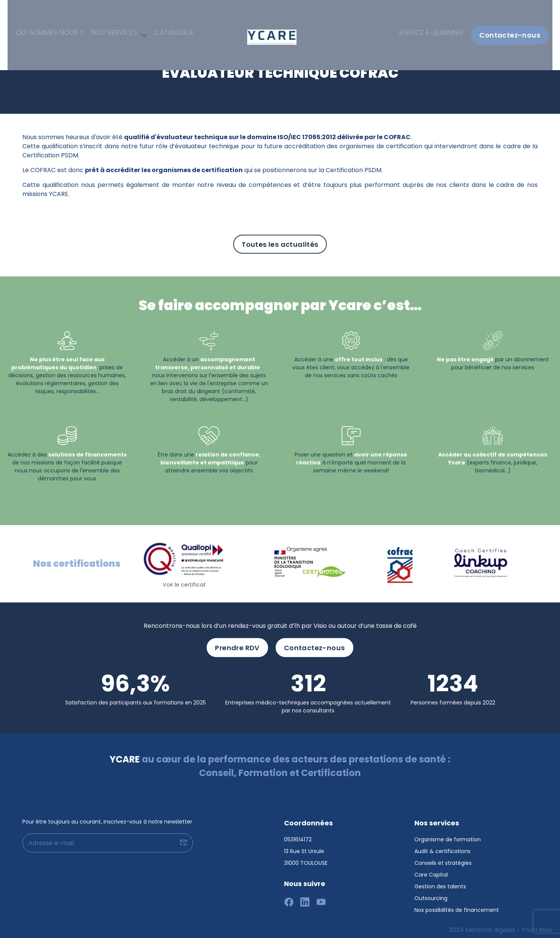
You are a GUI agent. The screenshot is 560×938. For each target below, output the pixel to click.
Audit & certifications (442, 847)
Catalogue (157, 13)
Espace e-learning (437, 13)
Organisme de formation (448, 835)
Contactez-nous (510, 13)
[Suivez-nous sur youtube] (321, 899)
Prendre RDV (237, 644)
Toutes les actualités (280, 244)
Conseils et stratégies (443, 859)
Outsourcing (431, 894)
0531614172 (298, 835)
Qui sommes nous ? (50, 13)
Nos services (105, 13)
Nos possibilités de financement (457, 906)
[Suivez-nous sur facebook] (289, 899)
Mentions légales (490, 926)
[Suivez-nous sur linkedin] (305, 899)
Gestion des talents (440, 882)
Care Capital (431, 871)
